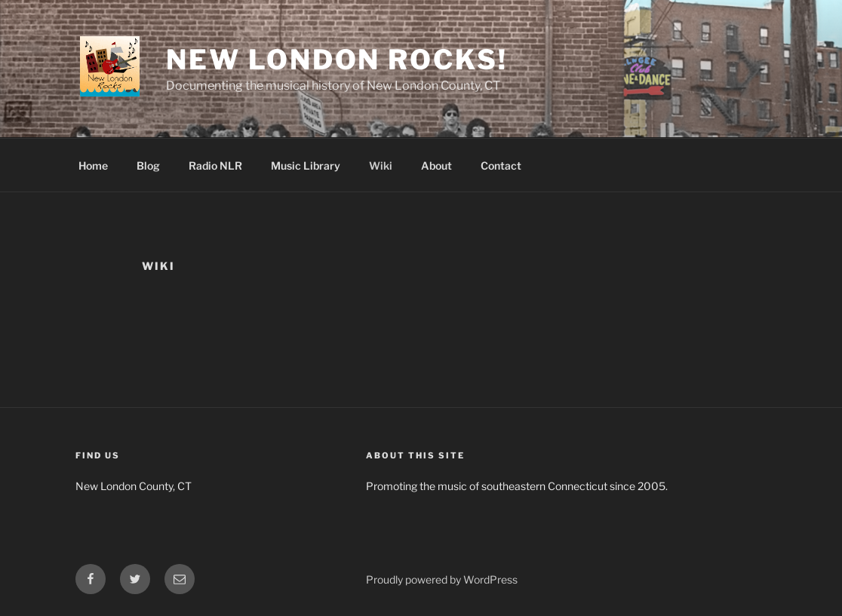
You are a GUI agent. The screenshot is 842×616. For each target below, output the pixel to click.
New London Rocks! (336, 60)
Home (93, 165)
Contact (501, 165)
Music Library (306, 165)
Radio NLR (215, 165)
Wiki (381, 165)
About (436, 165)
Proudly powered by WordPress (442, 579)
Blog (148, 165)
